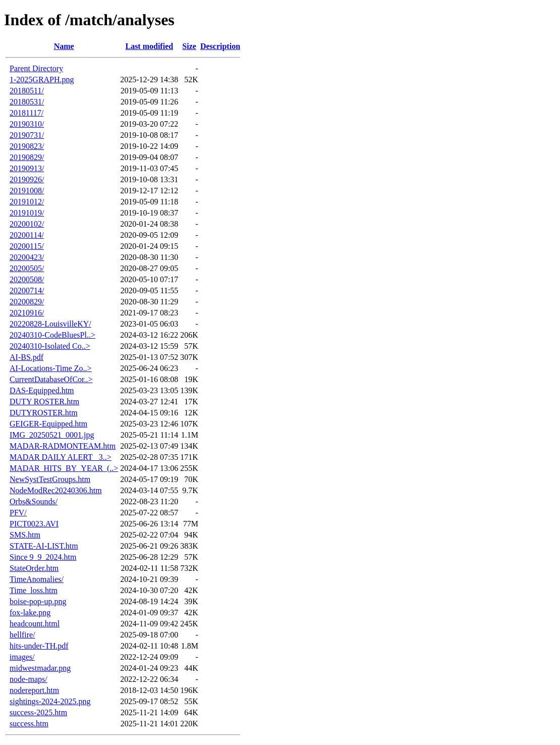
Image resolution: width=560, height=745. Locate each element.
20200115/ (27, 246)
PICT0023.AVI (34, 524)
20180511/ (27, 91)
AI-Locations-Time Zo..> (51, 368)
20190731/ (27, 135)
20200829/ (27, 302)
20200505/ (27, 268)
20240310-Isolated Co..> (50, 346)
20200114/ (27, 235)
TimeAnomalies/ (37, 579)
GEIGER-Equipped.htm (48, 424)
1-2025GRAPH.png (42, 79)
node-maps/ (29, 679)
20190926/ (27, 179)
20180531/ (27, 102)
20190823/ (27, 146)
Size (189, 46)
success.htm (29, 724)
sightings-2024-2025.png (50, 701)
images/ (22, 657)
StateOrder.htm (34, 568)
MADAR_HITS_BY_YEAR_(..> (64, 468)
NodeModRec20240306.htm (56, 490)
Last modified (149, 46)
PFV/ (18, 513)
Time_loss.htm (34, 590)
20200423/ (27, 257)
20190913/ (27, 168)
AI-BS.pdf (26, 357)
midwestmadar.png (40, 668)
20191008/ (27, 191)
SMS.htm (25, 535)
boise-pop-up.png (38, 601)
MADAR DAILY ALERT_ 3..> (61, 457)
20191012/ (27, 202)
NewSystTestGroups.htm (50, 479)
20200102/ (27, 224)
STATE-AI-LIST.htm (44, 546)
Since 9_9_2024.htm (43, 557)
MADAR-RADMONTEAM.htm (63, 446)
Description (220, 46)
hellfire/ (22, 635)
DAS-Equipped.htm (42, 390)
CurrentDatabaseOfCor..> (51, 379)
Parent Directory (36, 68)
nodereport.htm (34, 690)
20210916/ (27, 313)
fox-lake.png (30, 613)
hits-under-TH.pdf (39, 646)
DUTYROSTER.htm (44, 413)
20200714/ (27, 290)
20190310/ (27, 124)
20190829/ (27, 157)
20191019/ (27, 213)
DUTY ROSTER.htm (44, 402)
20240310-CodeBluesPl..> (52, 335)
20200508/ (27, 279)
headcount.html (35, 624)
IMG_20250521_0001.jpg (52, 435)
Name (64, 46)
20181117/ (26, 113)
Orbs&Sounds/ (34, 501)
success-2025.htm (38, 712)
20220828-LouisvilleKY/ (50, 324)
